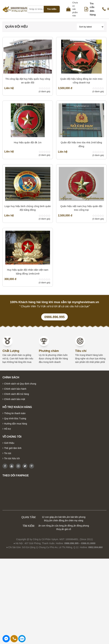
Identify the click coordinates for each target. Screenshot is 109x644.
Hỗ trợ (7, 429)
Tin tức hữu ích (12, 458)
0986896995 (22, 639)
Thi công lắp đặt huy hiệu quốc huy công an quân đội (28, 81)
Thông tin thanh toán (15, 413)
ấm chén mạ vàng (74, 520)
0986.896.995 (54, 317)
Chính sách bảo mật (15, 399)
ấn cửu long (57, 526)
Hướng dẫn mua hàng (16, 424)
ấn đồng (69, 526)
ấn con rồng (45, 526)
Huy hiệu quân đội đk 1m (28, 142)
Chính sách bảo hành (15, 389)
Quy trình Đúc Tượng (15, 418)
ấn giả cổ (66, 529)
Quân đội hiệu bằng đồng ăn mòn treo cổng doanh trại (81, 81)
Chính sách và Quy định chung (20, 384)
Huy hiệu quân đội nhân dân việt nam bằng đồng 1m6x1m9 (28, 272)
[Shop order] (90, 27)
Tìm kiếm (52, 9)
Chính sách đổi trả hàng (17, 394)
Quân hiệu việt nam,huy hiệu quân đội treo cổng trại (81, 208)
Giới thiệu (9, 443)
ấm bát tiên (60, 517)
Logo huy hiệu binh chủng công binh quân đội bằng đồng (28, 208)
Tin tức (8, 453)
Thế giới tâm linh (13, 448)
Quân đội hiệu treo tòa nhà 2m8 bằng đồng (81, 144)
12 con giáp (48, 517)
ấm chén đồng (57, 520)
